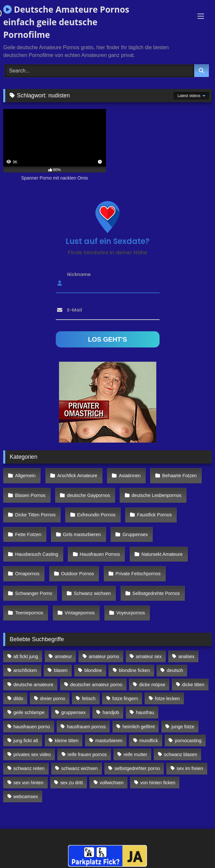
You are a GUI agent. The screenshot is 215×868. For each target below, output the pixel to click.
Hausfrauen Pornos (100, 554)
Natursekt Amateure (162, 554)
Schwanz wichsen (92, 593)
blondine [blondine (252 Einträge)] (93, 670)
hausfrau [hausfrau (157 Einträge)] (145, 712)
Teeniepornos (29, 613)
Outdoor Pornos (78, 574)
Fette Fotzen (28, 534)
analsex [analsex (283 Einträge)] (186, 656)
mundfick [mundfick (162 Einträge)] (149, 741)
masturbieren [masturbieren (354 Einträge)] (109, 741)
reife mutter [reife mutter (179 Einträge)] (135, 754)
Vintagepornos (80, 613)
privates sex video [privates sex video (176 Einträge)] (32, 754)
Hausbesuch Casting (37, 554)
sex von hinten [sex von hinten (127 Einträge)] (28, 783)
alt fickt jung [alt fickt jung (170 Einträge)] (26, 656)
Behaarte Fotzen (179, 476)
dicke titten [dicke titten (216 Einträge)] (193, 685)
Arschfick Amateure (77, 476)
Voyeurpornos (131, 613)
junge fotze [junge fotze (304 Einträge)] (183, 727)
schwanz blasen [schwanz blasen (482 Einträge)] (181, 754)
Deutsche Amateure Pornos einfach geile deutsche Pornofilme (66, 22)
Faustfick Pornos (154, 515)
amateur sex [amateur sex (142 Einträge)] (149, 656)
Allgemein (25, 476)
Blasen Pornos (30, 495)
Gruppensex (135, 534)
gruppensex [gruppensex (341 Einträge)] (73, 712)
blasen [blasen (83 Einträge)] (61, 670)
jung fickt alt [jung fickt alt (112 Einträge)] (26, 741)
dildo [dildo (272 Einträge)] (18, 698)
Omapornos (27, 574)
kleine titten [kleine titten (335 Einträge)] (67, 741)
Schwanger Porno (34, 593)
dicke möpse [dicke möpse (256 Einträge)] (152, 685)
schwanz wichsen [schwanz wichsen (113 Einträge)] (79, 768)
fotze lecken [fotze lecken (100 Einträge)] (167, 698)
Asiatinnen (130, 476)
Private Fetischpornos (138, 574)
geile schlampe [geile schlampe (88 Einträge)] (29, 712)
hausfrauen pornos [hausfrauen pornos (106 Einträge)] (86, 727)
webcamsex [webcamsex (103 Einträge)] (26, 797)
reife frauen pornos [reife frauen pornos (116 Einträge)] (87, 754)
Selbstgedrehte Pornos (156, 593)
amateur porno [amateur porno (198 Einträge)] (104, 656)
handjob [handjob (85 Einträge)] (111, 712)
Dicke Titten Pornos (36, 515)
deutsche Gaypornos (89, 495)
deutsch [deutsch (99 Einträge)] (175, 670)
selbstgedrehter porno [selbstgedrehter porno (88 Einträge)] (137, 768)
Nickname (79, 274)
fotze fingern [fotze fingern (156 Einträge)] (125, 698)
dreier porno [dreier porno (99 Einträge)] (53, 698)
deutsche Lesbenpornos (157, 495)
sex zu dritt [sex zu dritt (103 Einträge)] (72, 783)
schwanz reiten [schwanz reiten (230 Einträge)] (29, 768)
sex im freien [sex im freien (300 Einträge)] (190, 768)
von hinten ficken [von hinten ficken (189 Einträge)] (158, 783)
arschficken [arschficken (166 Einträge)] (25, 670)
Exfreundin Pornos (96, 515)
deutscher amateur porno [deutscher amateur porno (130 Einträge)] (96, 685)
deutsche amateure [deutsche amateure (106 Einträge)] (33, 685)
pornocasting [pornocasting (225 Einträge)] (188, 741)
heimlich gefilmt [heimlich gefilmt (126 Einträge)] (139, 727)
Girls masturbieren (82, 534)
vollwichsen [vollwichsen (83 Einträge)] (112, 783)
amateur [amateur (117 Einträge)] (63, 656)
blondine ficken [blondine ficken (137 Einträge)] (134, 670)
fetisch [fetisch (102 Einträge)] (89, 698)
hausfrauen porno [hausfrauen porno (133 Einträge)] (32, 727)
